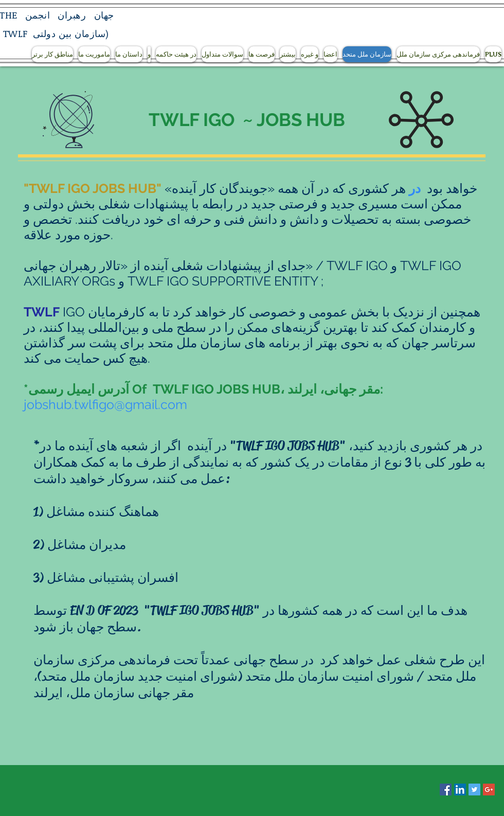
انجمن (38, 15)
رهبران (72, 15)
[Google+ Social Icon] (489, 790)
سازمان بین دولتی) (71, 33)
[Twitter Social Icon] (474, 790)
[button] (52, 54)
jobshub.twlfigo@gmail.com (105, 404)
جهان (104, 15)
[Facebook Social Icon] (446, 790)
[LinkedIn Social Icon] (460, 790)
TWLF (15, 33)
